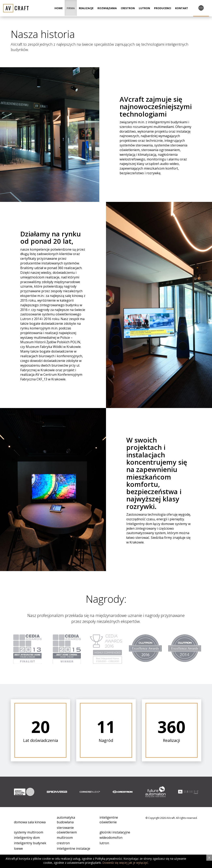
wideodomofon (111, 838)
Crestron (128, 8)
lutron (104, 843)
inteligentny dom (27, 838)
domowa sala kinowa (30, 822)
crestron (63, 843)
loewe (18, 849)
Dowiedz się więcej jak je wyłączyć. (125, 863)
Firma (71, 8)
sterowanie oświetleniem (67, 830)
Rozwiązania (107, 8)
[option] (24, 792)
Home (59, 8)
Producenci (163, 8)
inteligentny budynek (30, 843)
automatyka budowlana (66, 820)
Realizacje (86, 8)
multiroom (65, 838)
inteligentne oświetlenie (109, 820)
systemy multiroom (29, 832)
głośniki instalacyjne (115, 832)
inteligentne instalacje (73, 849)
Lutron (144, 8)
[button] (201, 8)
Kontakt (182, 8)
